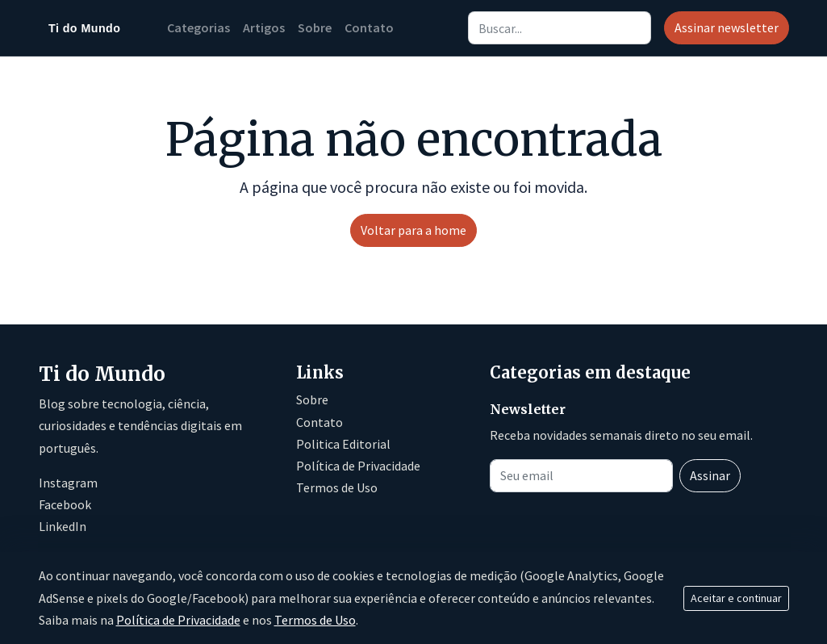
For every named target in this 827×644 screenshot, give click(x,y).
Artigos (264, 27)
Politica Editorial (343, 444)
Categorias (198, 27)
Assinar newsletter (727, 27)
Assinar (710, 475)
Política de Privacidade (358, 466)
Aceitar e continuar (736, 598)
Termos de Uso (337, 487)
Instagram (68, 483)
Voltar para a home (413, 230)
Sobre (315, 27)
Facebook (65, 504)
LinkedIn (63, 526)
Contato (369, 27)
